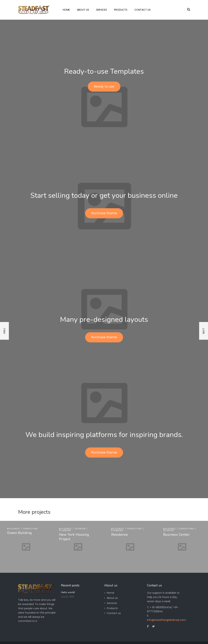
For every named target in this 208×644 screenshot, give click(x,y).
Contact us (114, 613)
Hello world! (68, 592)
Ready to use (104, 86)
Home (110, 593)
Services (112, 603)
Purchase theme (104, 213)
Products (112, 608)
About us (112, 598)
